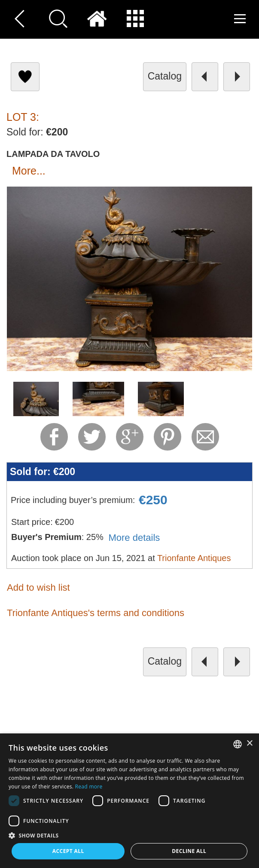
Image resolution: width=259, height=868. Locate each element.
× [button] (249, 744)
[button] (129, 835)
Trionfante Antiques (194, 558)
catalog (165, 76)
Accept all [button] (68, 851)
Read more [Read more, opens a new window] (89, 787)
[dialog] (129, 801)
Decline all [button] (189, 851)
